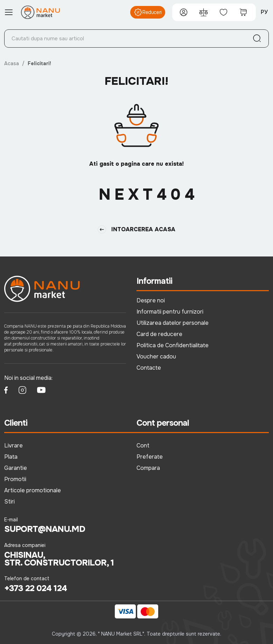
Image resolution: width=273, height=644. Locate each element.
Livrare (13, 446)
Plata (11, 457)
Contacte (149, 368)
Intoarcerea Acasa (136, 229)
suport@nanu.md (45, 529)
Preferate (150, 457)
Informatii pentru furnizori (170, 312)
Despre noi (151, 300)
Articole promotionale (33, 490)
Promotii (15, 479)
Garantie (16, 468)
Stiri (9, 502)
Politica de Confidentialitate (173, 345)
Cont (143, 446)
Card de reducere (159, 334)
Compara (148, 468)
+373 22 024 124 (36, 588)
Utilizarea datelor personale (173, 323)
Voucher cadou (156, 357)
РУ (264, 12)
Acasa (12, 63)
